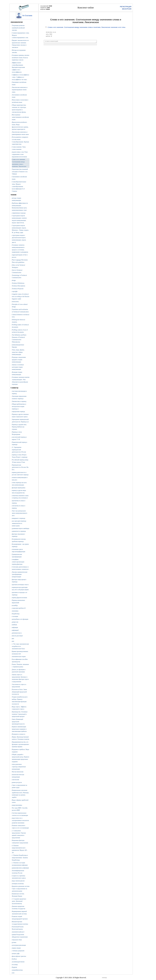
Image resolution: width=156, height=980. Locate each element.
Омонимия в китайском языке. (19, 83)
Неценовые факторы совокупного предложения (20, 842)
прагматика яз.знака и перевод (19, 502)
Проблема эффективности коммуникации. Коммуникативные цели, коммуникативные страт (20, 207)
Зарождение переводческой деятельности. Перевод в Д (20, 421)
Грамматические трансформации (17, 556)
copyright (15, 291)
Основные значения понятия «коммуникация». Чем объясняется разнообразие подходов (21, 381)
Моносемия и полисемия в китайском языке (20, 101)
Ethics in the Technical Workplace (18, 266)
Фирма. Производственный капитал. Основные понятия (20, 738)
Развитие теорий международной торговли (20, 918)
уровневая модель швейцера (21, 528)
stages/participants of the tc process (20, 256)
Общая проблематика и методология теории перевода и (19, 406)
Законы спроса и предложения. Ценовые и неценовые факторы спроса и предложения (20, 678)
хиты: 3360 (49, 34)
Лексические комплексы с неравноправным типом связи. (20, 90)
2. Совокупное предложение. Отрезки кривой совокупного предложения (19, 834)
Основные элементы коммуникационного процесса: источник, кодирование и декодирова (20, 249)
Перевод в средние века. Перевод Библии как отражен (19, 427)
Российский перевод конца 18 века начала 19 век (20, 461)
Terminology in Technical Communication (19, 277)
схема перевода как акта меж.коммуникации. (19, 484)
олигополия (15, 780)
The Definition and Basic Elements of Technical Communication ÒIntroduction (19, 338)
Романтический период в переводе (19, 443)
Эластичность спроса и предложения (19, 686)
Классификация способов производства (20, 660)
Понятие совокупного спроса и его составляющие (20, 827)
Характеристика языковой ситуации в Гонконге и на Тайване (20, 172)
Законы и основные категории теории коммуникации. (18, 367)
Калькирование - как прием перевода (20, 545)
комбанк (14, 625)
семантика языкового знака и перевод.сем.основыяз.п (20, 497)
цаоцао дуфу (16, 953)
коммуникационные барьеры (18, 346)
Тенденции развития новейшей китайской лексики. (18, 28)
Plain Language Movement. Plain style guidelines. (20, 261)
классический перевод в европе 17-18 (19, 438)
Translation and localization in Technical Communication (20, 311)
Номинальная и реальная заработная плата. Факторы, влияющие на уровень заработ (20, 794)
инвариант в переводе (19, 518)
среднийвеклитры (17, 970)
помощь (104, 978)
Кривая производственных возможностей (20, 653)
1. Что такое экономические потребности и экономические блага (20, 646)
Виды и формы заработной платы (20, 801)
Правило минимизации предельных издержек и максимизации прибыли (19, 729)
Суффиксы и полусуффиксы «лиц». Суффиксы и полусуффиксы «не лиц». (20, 77)
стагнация (15, 616)
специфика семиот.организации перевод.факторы (18, 562)
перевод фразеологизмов (19, 598)
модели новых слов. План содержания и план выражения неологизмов (20, 154)
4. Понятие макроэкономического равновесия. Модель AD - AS (20, 849)
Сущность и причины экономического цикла (19, 877)
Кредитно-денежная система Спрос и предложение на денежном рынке (21, 889)
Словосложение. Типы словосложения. (19, 148)
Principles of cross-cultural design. (20, 306)
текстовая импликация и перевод (19, 392)
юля (13, 973)
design (14, 280)
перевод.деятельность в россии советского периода (20, 474)
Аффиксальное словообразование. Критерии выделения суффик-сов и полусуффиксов (18, 67)
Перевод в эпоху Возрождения (17, 433)
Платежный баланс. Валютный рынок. (18, 928)
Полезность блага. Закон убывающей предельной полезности (19, 692)
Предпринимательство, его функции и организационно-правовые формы (21, 744)
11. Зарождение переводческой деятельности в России (19, 450)
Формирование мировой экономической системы (19, 913)
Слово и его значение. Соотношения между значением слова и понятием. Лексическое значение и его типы (87, 27)
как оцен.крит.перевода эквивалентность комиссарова (19, 523)
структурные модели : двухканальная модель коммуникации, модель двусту (19, 239)
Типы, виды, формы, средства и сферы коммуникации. (18, 352)
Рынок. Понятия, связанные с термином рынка (20, 666)
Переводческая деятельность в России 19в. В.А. (20, 467)
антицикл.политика (18, 884)
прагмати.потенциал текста (20, 585)
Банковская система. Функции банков (18, 895)
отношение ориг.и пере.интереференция (19, 551)
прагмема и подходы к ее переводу (19, 594)
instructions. (15, 302)
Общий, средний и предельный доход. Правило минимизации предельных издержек (21, 758)
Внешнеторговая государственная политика (20, 923)
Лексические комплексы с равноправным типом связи (20, 133)
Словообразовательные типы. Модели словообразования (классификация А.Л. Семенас (19, 186)
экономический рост (18, 932)
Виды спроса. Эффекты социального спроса (19, 708)
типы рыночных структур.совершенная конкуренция (19, 767)
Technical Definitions (18, 283)
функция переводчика (19, 488)
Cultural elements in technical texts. (21, 316)
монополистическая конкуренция (18, 776)
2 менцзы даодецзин (18, 951)
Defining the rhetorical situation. (18, 321)
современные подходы (19, 213)
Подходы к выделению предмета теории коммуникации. (19, 360)
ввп (13, 639)
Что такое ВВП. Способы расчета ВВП (20, 809)
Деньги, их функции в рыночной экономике (19, 671)
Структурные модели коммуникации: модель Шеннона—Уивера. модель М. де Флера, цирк (20, 229)
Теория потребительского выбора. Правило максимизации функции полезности (20, 700)
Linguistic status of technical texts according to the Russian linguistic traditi (21, 296)
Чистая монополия (18, 772)
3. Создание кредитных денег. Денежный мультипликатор (19, 901)
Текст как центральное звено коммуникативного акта (19, 513)
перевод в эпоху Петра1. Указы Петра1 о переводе (20, 456)
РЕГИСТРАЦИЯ (126, 7)
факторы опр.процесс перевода (18, 535)
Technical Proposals (18, 289)
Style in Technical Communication (17, 271)
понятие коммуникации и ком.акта (20, 479)
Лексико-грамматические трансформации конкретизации (20, 574)
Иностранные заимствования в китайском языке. (20, 117)
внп (13, 641)
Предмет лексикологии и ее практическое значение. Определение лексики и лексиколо (20, 44)
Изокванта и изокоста (19, 734)
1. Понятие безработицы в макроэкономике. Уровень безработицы (20, 858)
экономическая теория (19, 657)
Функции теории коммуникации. (17, 373)
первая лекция (16, 948)
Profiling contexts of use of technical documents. (20, 331)
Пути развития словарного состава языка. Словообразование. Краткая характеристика (20, 141)
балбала (14, 959)
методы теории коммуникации (16, 199)
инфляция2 (15, 630)
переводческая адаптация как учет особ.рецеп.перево (20, 589)
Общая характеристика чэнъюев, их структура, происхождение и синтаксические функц (19, 109)
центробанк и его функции (20, 619)
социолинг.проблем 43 (19, 608)
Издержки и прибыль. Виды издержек (20, 751)
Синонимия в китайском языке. (19, 178)
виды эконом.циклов (18, 881)
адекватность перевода (19, 531)
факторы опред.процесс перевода (19, 581)
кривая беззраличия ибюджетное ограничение (20, 936)
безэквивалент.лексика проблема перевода (19, 540)
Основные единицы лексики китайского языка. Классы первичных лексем (21, 58)
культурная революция (19, 945)
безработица (16, 614)
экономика (15, 611)
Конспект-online (86, 8)
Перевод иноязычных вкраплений (18, 601)
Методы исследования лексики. (19, 51)
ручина (14, 942)
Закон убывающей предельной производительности (18, 722)
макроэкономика (17, 805)
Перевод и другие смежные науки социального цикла (20, 416)
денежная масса (17, 633)
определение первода (18, 412)
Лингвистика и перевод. (19, 401)
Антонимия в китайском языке (19, 96)
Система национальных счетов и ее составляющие (20, 814)
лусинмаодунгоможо (18, 962)
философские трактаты (19, 956)
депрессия (15, 622)
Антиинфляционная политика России (18, 872)
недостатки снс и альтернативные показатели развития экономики (20, 820)
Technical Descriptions (18, 286)
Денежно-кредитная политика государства (19, 908)
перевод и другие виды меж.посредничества (19, 492)
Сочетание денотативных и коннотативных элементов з (20, 568)
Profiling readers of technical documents (20, 326)
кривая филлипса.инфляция (20, 868)
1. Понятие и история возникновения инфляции (20, 864)
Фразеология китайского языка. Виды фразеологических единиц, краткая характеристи (20, 126)
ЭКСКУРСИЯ (127, 9)
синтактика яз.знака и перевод (19, 507)
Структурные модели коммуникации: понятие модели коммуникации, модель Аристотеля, (19, 219)
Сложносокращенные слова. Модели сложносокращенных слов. (21, 35)
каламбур (15, 605)
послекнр (15, 965)
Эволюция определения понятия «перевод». (19, 397)
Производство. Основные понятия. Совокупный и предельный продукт (20, 714)
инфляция (15, 627)
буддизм (14, 967)
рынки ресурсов (17, 782)
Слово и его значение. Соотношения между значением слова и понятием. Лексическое (19, 163)
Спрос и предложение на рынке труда (19, 786)
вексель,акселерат (17, 636)
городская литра (17, 940)
